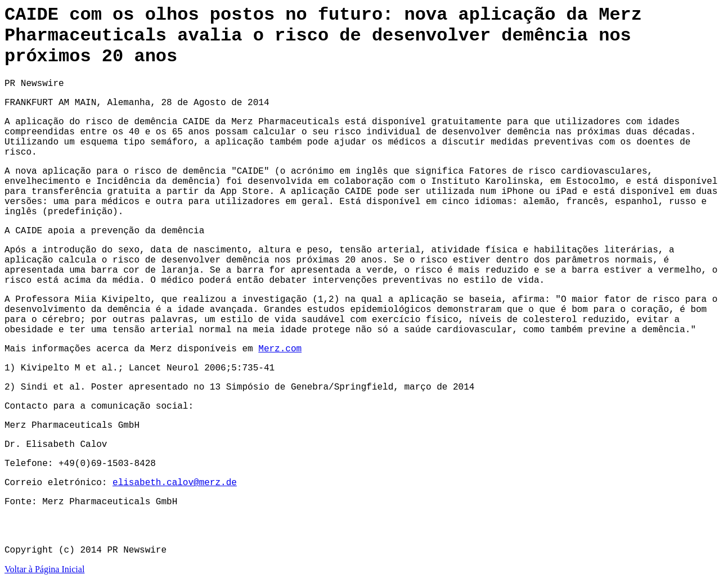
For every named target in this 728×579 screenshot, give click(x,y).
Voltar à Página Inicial (44, 569)
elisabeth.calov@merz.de (175, 483)
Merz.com (280, 349)
